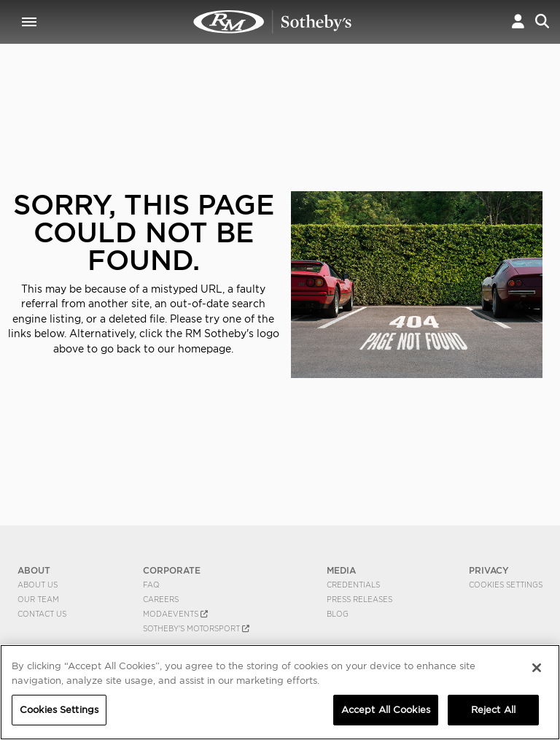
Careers (161, 599)
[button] (518, 22)
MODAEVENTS (175, 614)
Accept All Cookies (386, 710)
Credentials (353, 585)
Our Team (38, 599)
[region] (280, 692)
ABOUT (34, 570)
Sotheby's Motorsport (196, 628)
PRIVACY (489, 570)
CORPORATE (172, 570)
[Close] (537, 668)
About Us (38, 585)
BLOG (338, 614)
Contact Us (42, 614)
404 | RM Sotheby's (273, 22)
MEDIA (341, 570)
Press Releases (359, 599)
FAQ (151, 585)
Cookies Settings (506, 585)
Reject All (493, 710)
